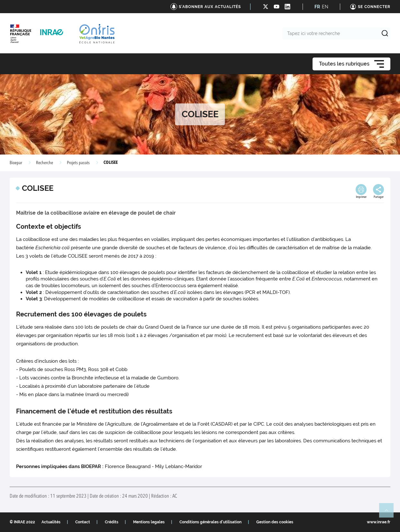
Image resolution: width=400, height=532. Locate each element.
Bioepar (16, 163)
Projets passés (78, 163)
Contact (83, 522)
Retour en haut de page (389, 513)
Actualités (51, 522)
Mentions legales (149, 522)
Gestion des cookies (275, 522)
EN (325, 7)
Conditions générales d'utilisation (210, 522)
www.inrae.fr (379, 522)
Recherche (45, 163)
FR (317, 7)
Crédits (112, 522)
